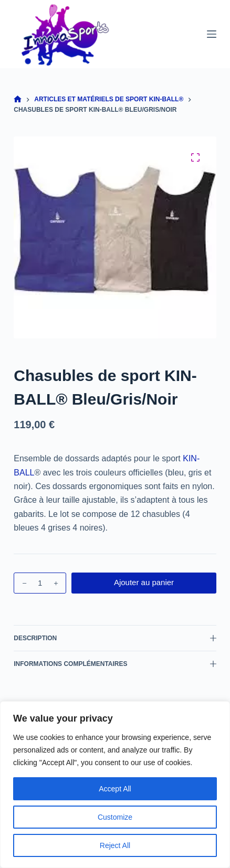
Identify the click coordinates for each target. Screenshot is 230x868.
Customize (115, 817)
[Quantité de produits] (40, 583)
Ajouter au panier (144, 582)
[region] (115, 785)
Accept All (115, 789)
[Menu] (212, 34)
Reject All (115, 845)
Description (115, 638)
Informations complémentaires (115, 664)
